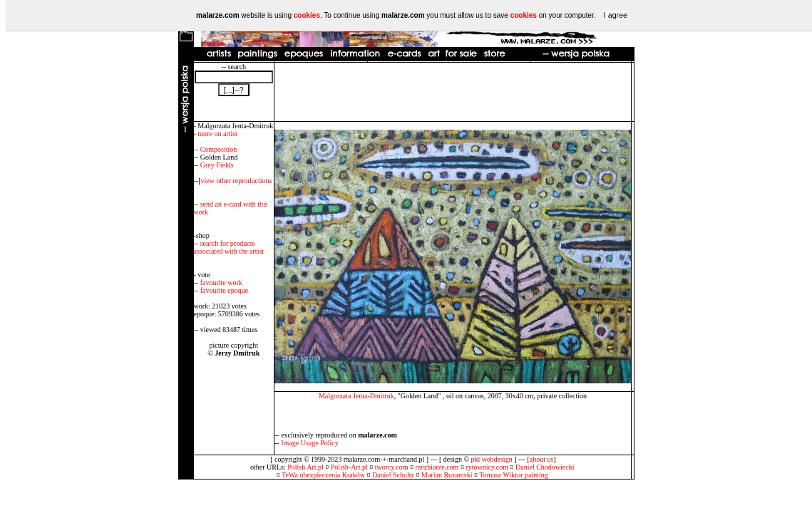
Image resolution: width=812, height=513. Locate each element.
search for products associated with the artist (229, 247)
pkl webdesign (492, 459)
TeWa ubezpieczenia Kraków (323, 475)
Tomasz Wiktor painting (513, 475)
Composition (219, 149)
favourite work (221, 283)
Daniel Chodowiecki (545, 467)
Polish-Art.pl (349, 467)
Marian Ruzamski (447, 475)
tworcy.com (392, 467)
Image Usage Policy (310, 443)
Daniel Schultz (393, 475)
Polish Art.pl (305, 467)
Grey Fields (217, 165)
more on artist (217, 134)
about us (542, 459)
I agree (616, 15)
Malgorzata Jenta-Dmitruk (356, 396)
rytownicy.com (487, 467)
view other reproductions (237, 181)
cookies (307, 15)
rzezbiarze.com (437, 467)
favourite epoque (224, 290)
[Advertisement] (453, 92)
